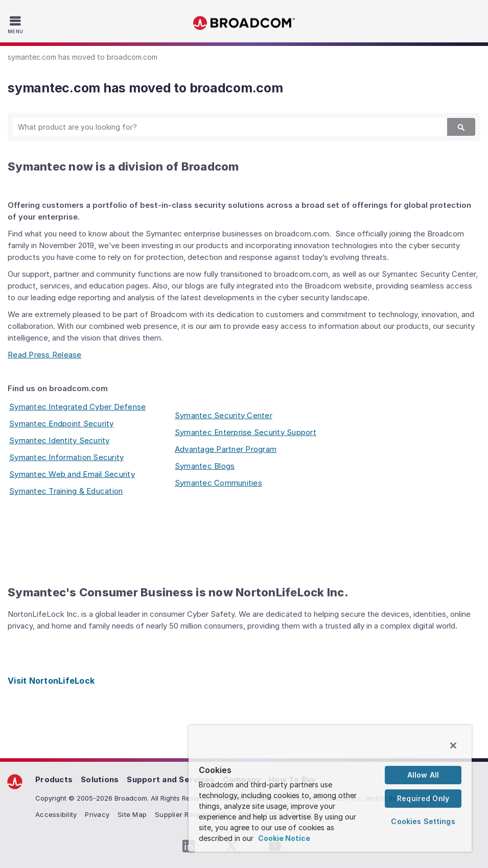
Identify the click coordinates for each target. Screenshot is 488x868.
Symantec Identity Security (60, 440)
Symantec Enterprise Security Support (246, 432)
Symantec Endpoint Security (62, 424)
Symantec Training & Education (66, 491)
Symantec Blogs (205, 466)
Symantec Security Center (224, 415)
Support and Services (171, 779)
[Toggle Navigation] (17, 25)
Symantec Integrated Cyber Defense (77, 407)
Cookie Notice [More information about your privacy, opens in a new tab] (284, 838)
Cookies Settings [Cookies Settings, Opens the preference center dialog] (423, 821)
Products (54, 779)
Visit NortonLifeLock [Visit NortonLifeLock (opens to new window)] (51, 681)
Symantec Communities (218, 483)
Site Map (132, 814)
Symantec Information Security (66, 457)
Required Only (423, 798)
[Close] (453, 745)
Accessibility (56, 814)
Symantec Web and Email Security (72, 474)
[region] (330, 789)
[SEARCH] (221, 127)
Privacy (97, 814)
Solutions (100, 779)
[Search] (461, 127)
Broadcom (244, 23)
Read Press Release (45, 355)
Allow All (423, 775)
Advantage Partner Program (226, 449)
